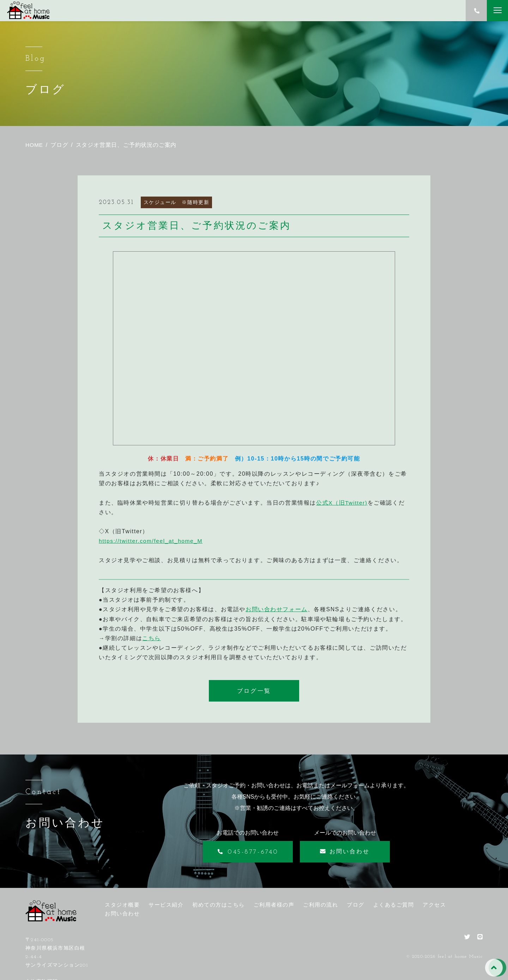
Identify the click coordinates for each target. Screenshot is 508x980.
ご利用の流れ (320, 905)
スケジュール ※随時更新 (177, 202)
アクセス (434, 905)
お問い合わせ (122, 913)
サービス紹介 (166, 905)
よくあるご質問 (394, 905)
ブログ (356, 905)
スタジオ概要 (122, 905)
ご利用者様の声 (274, 905)
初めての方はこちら (219, 905)
